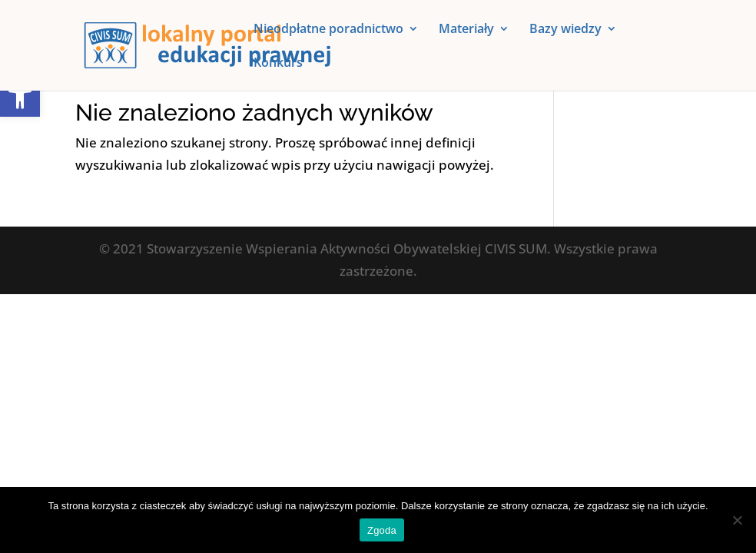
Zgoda (382, 530)
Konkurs (278, 64)
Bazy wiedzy (565, 30)
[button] (20, 97)
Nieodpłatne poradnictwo (328, 30)
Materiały (466, 30)
